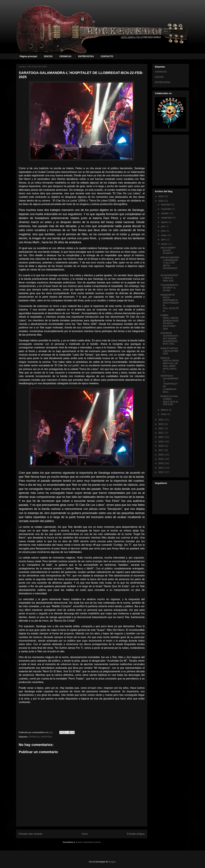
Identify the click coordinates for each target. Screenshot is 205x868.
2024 (161, 420)
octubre (165, 213)
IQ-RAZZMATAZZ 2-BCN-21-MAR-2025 (169, 278)
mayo (164, 235)
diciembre (166, 205)
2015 (161, 459)
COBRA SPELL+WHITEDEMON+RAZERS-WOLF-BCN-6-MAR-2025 (170, 322)
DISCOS (48, 56)
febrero (165, 410)
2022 (161, 428)
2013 (161, 468)
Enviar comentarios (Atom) (88, 842)
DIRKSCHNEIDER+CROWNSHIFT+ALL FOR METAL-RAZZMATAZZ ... (170, 264)
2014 (161, 463)
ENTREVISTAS (86, 56)
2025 (161, 201)
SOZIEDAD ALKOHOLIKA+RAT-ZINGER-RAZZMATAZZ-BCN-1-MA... (169, 338)
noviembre (166, 209)
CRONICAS (65, 56)
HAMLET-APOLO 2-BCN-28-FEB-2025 (170, 351)
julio (163, 226)
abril (163, 240)
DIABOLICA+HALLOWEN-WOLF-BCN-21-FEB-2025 (170, 400)
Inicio (85, 834)
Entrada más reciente (31, 834)
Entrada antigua (136, 834)
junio (164, 231)
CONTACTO (107, 56)
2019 (161, 442)
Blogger (112, 862)
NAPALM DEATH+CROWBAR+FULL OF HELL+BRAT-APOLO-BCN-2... (170, 365)
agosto (165, 222)
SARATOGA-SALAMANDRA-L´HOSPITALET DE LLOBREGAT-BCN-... (169, 384)
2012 (161, 472)
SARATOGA (46, 737)
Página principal (28, 56)
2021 (161, 433)
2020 (161, 437)
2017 (161, 450)
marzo (164, 244)
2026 (161, 196)
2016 (161, 455)
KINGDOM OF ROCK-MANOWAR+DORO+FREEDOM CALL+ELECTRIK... (170, 303)
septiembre (167, 218)
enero (164, 414)
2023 (161, 424)
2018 (161, 446)
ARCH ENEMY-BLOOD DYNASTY (168, 250)
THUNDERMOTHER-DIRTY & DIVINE (169, 288)
